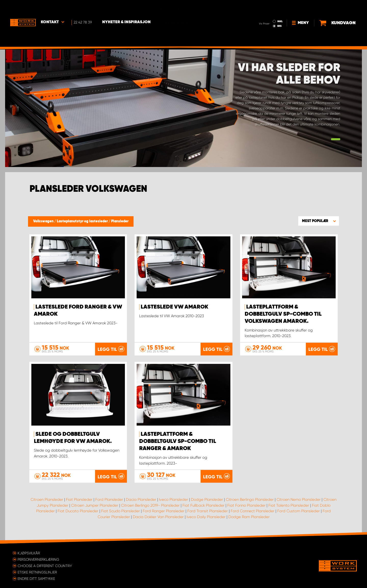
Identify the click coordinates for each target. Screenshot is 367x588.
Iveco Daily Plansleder (206, 517)
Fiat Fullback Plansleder (204, 505)
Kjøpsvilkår (29, 553)
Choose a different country (45, 566)
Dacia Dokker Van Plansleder (158, 517)
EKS (258, 12)
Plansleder (120, 221)
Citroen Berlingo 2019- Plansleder (150, 505)
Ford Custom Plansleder (299, 511)
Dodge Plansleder (207, 499)
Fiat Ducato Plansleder (78, 511)
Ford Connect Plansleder (253, 511)
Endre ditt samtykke (36, 578)
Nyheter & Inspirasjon (126, 8)
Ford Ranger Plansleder (164, 511)
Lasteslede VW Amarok (174, 307)
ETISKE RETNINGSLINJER (37, 572)
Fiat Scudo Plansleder (121, 511)
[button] (319, 221)
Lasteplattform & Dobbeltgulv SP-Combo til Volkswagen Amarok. (283, 314)
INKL (259, 7)
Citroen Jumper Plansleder (95, 505)
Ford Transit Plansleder (208, 511)
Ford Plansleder (109, 499)
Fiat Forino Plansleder (246, 505)
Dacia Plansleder (141, 499)
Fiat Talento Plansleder (289, 505)
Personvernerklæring (38, 559)
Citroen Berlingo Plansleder (250, 499)
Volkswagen (44, 221)
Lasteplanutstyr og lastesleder (83, 221)
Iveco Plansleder (174, 499)
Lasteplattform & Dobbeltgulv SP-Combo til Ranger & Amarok (178, 441)
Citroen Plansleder (47, 499)
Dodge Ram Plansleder (249, 517)
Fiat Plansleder (79, 499)
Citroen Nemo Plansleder (299, 499)
